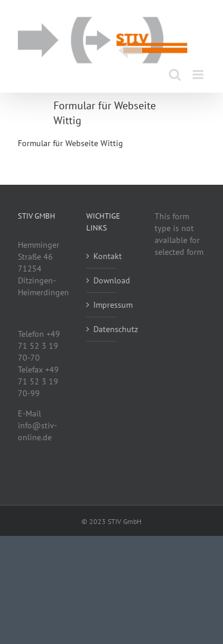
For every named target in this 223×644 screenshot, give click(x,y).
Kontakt (102, 256)
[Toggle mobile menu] (199, 75)
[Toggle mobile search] (175, 75)
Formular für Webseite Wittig (70, 143)
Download (102, 280)
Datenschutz (102, 329)
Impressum (102, 305)
